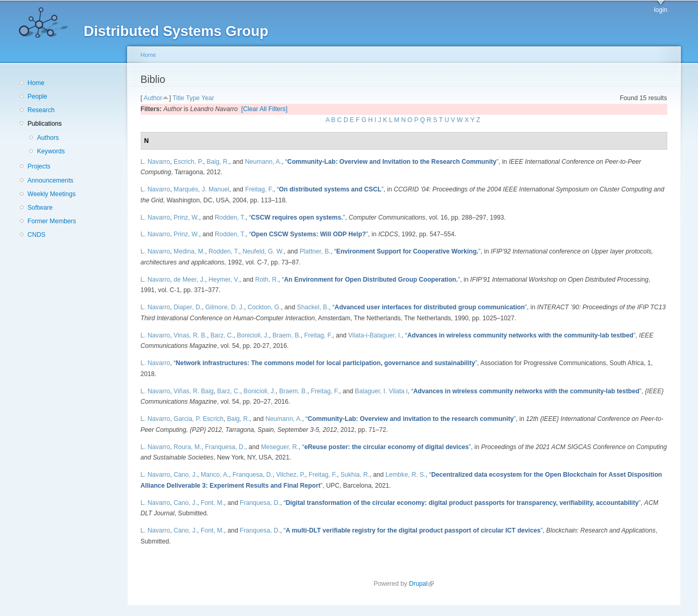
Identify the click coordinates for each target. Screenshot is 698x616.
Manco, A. (215, 475)
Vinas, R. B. (190, 335)
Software (40, 208)
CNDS (36, 235)
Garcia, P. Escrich (199, 419)
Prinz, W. (186, 218)
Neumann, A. (263, 162)
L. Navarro (156, 162)
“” (392, 162)
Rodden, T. (230, 218)
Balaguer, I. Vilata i (381, 391)
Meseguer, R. (280, 447)
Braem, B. (287, 335)
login (661, 10)
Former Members (52, 221)
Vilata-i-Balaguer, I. (375, 335)
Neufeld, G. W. (263, 251)
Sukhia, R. (355, 475)
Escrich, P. (188, 162)
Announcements (51, 180)
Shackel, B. (313, 307)
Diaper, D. (188, 307)
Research (41, 110)
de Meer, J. (189, 280)
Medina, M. (189, 251)
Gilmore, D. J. (225, 307)
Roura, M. (187, 447)
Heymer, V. (224, 280)
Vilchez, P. (291, 475)
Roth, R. (267, 280)
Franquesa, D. (225, 447)
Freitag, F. (259, 189)
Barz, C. (222, 335)
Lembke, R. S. (405, 475)
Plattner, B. (315, 251)
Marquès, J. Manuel (201, 189)
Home (36, 83)
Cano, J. (185, 475)
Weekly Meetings (52, 194)
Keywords (51, 151)
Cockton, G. (264, 307)
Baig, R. (218, 162)
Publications (45, 124)
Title (179, 98)
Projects (39, 166)
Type (193, 98)
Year (208, 98)
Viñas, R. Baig (194, 391)
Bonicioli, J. (253, 335)
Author (153, 98)
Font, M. (212, 503)
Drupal (421, 584)
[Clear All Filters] (265, 109)
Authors (48, 138)
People (38, 96)
